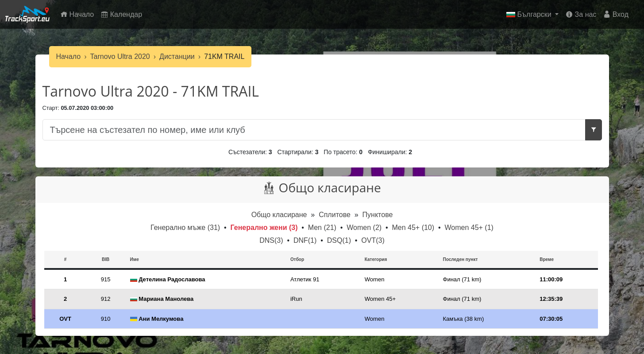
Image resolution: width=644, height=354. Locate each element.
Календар (121, 14)
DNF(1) (306, 240)
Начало (79, 14)
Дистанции (177, 56)
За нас (581, 14)
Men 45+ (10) (414, 228)
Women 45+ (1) (469, 228)
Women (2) (365, 228)
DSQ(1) (340, 240)
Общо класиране (279, 215)
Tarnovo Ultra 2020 (120, 56)
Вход (616, 14)
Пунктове (378, 215)
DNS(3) (272, 240)
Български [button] (530, 14)
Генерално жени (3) (265, 228)
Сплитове (335, 215)
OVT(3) (373, 240)
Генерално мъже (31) (186, 228)
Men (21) (323, 228)
